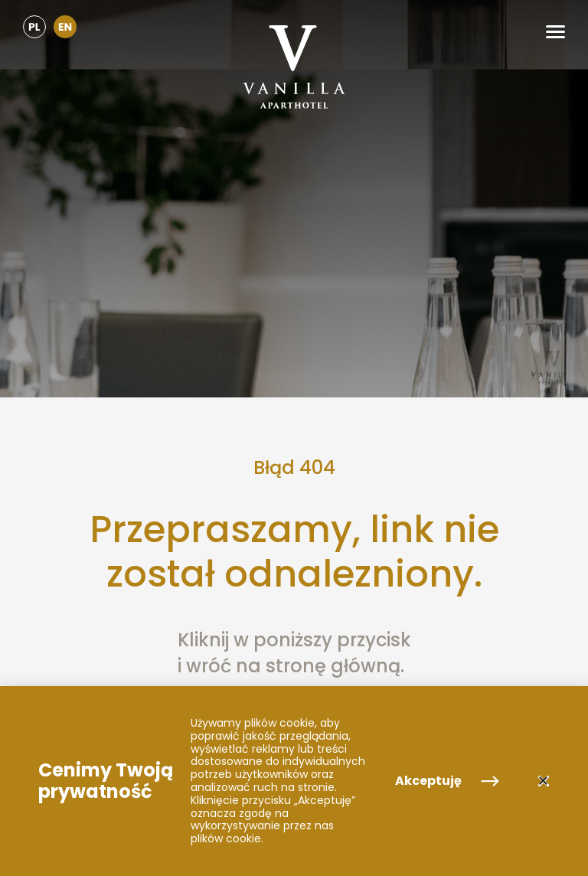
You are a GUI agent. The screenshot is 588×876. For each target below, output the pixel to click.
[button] (555, 32)
